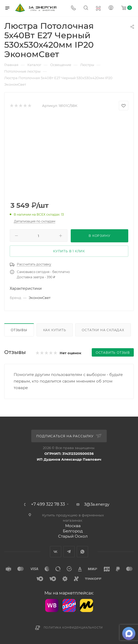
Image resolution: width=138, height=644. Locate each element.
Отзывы (19, 330)
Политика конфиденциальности (73, 628)
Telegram (69, 552)
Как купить (55, 330)
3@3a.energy (97, 504)
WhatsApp (82, 552)
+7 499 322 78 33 (48, 504)
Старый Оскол (73, 536)
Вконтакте (56, 552)
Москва (73, 526)
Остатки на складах (103, 330)
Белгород (73, 531)
